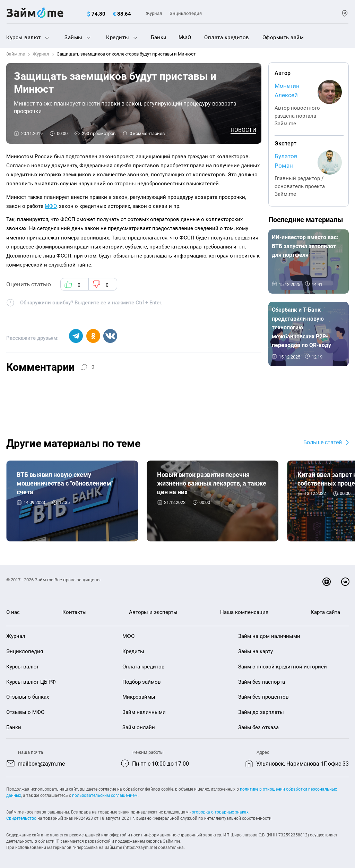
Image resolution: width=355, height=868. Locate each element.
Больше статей (323, 442)
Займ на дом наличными (269, 637)
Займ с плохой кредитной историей (283, 667)
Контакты (75, 612)
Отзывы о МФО (25, 713)
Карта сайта (325, 612)
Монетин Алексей (287, 90)
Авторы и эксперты (153, 612)
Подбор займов (142, 682)
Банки (159, 37)
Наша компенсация (244, 612)
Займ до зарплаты (261, 713)
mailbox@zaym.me (41, 764)
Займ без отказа (258, 728)
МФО (185, 37)
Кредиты (122, 37)
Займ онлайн (139, 728)
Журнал (154, 13)
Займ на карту (256, 652)
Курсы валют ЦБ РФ (31, 682)
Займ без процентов (263, 697)
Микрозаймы (139, 697)
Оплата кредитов (227, 37)
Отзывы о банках (28, 697)
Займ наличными (144, 713)
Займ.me (16, 54)
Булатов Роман (286, 161)
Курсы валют (28, 37)
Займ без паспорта (262, 682)
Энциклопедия (186, 13)
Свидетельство (21, 818)
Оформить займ (283, 37)
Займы (78, 37)
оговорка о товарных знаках (220, 812)
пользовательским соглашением (105, 795)
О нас (13, 612)
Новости (243, 130)
